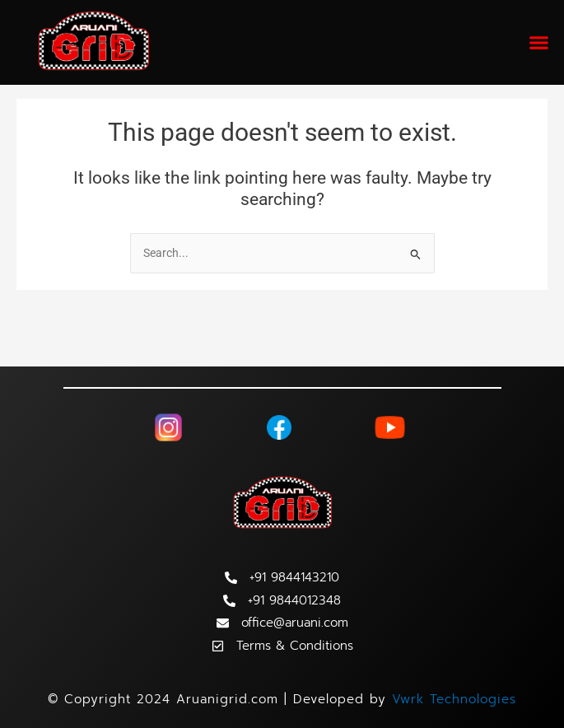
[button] (539, 43)
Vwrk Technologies (454, 699)
